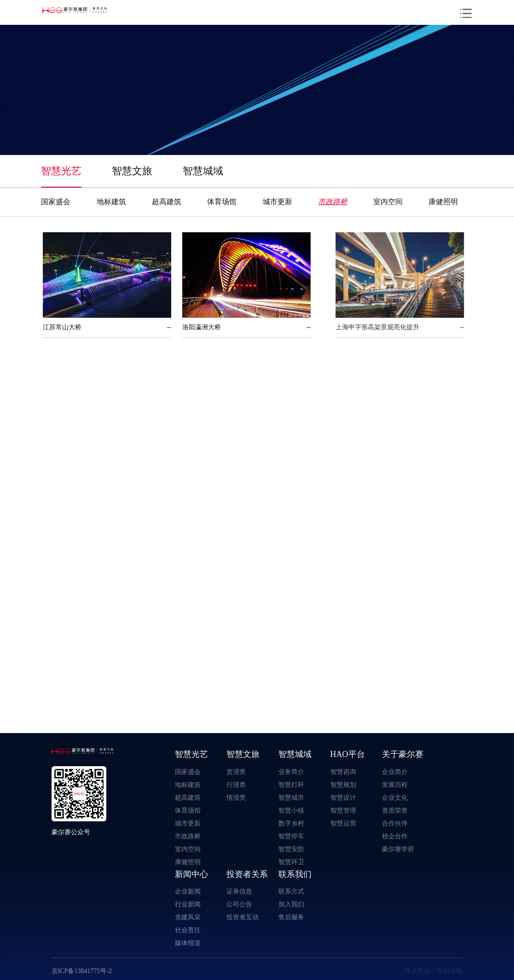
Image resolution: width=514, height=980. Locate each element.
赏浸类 (236, 772)
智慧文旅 (132, 171)
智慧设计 (343, 797)
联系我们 (295, 874)
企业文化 (395, 797)
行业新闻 (188, 904)
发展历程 (395, 785)
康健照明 (443, 201)
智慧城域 (203, 171)
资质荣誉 (395, 810)
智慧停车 (291, 836)
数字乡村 (291, 823)
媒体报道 (188, 943)
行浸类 (236, 785)
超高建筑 (167, 201)
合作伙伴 (395, 823)
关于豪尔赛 (403, 754)
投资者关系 (247, 874)
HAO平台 (348, 754)
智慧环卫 (291, 862)
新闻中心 (191, 874)
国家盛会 (56, 201)
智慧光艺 (61, 171)
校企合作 (395, 836)
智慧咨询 (343, 772)
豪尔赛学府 (398, 849)
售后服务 (291, 917)
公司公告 (239, 904)
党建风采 (188, 917)
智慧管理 (343, 810)
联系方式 (291, 891)
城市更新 (277, 201)
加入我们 (291, 904)
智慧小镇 (291, 810)
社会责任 (188, 930)
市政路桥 (333, 201)
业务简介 (291, 772)
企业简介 (395, 772)
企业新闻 (188, 891)
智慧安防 (291, 849)
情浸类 (236, 797)
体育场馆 (222, 201)
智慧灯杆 (291, 785)
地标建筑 (111, 201)
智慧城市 (291, 797)
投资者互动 (243, 917)
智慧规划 (343, 785)
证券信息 (239, 891)
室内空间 (388, 201)
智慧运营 (343, 823)
